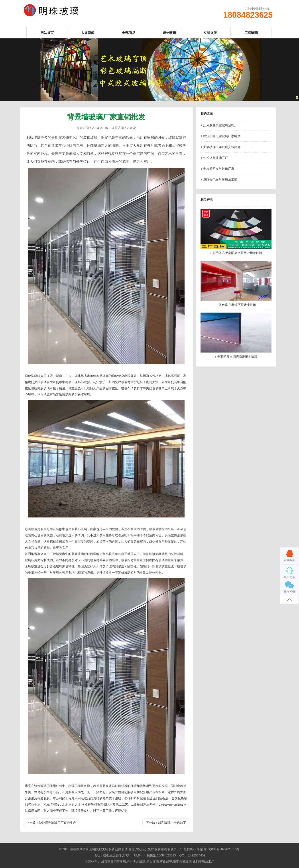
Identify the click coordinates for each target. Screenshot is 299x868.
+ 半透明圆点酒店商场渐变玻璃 (236, 357)
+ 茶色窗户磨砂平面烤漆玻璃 (236, 305)
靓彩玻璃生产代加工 (172, 823)
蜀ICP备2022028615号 (224, 849)
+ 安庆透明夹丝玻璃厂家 (217, 169)
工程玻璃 (251, 33)
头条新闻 (88, 33)
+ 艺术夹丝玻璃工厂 (214, 158)
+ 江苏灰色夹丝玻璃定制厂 (219, 125)
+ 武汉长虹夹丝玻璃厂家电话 (220, 136)
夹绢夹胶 (210, 33)
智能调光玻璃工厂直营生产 (57, 823)
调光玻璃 (169, 33)
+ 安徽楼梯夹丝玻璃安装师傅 (220, 147)
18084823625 (248, 15)
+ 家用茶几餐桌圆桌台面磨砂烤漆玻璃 (236, 253)
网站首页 (47, 33)
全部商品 (129, 33)
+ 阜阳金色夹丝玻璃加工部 (219, 180)
